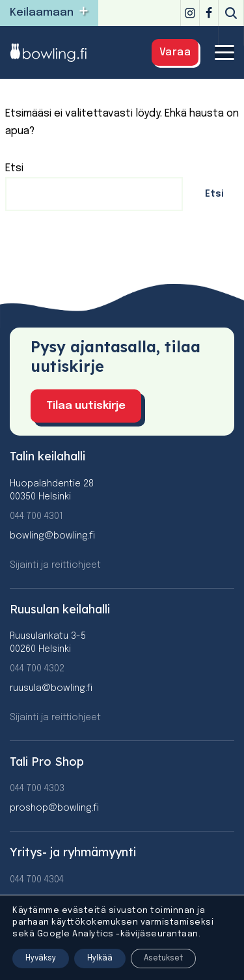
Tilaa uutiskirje (86, 406)
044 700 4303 (37, 789)
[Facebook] (209, 13)
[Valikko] (224, 52)
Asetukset (163, 959)
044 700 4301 (36, 516)
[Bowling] (56, 52)
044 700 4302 (37, 669)
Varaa (175, 52)
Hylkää (100, 959)
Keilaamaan (42, 13)
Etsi (14, 168)
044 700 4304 (37, 880)
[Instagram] (190, 13)
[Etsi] (231, 13)
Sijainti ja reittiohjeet (55, 565)
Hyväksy (41, 959)
